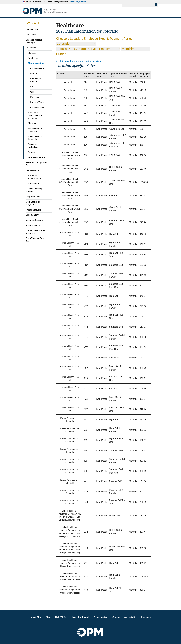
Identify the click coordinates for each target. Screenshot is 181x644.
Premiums (35, 97)
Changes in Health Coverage (34, 41)
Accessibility (131, 617)
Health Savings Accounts (35, 138)
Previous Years (37, 102)
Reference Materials (37, 157)
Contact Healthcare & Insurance (36, 232)
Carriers (32, 152)
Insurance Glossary (34, 220)
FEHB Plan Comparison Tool (36, 164)
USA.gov (116, 617)
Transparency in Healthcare (35, 130)
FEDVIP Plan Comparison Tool (33, 177)
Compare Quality (38, 107)
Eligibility (32, 53)
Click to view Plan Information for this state (79, 61)
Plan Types (35, 74)
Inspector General (81, 617)
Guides (33, 92)
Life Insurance (32, 184)
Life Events (31, 35)
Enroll (33, 87)
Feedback (146, 617)
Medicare (32, 123)
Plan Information (36, 63)
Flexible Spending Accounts (34, 190)
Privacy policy (100, 617)
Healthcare (31, 48)
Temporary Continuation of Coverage (35, 115)
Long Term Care (33, 197)
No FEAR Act (61, 617)
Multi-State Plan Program (33, 203)
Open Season (32, 30)
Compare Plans (37, 68)
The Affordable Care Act (35, 240)
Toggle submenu (50, 35)
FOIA (48, 617)
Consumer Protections (33, 146)
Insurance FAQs (33, 225)
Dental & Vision (33, 170)
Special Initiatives (34, 215)
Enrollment (33, 58)
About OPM (36, 617)
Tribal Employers (33, 210)
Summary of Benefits (36, 80)
